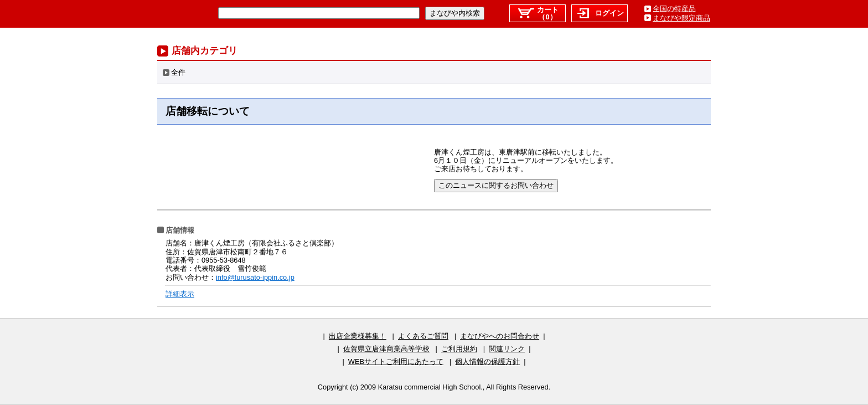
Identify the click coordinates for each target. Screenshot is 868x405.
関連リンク (507, 349)
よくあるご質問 (423, 336)
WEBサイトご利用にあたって (396, 362)
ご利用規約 (459, 349)
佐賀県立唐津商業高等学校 (386, 349)
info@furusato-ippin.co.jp (255, 277)
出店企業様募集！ (358, 336)
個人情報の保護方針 (487, 362)
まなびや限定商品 (681, 18)
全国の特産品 (674, 9)
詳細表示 (180, 294)
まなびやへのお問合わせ (500, 336)
